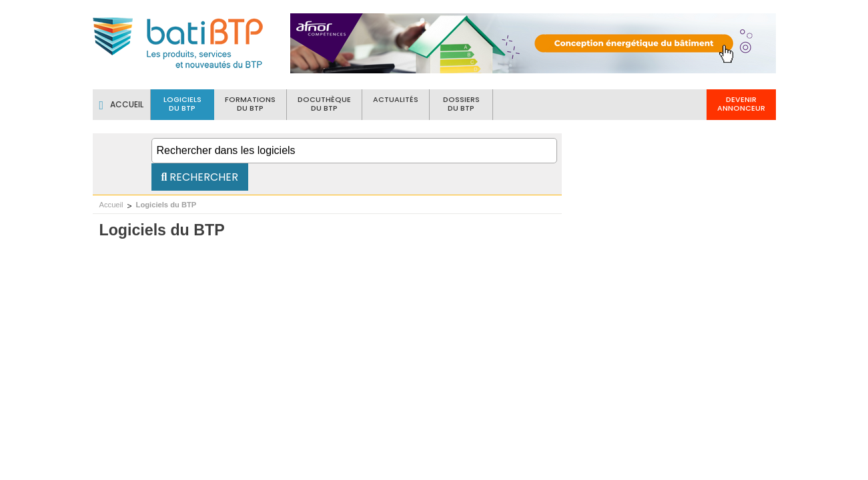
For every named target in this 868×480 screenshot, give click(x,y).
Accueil (111, 205)
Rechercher (200, 177)
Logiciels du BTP (166, 205)
